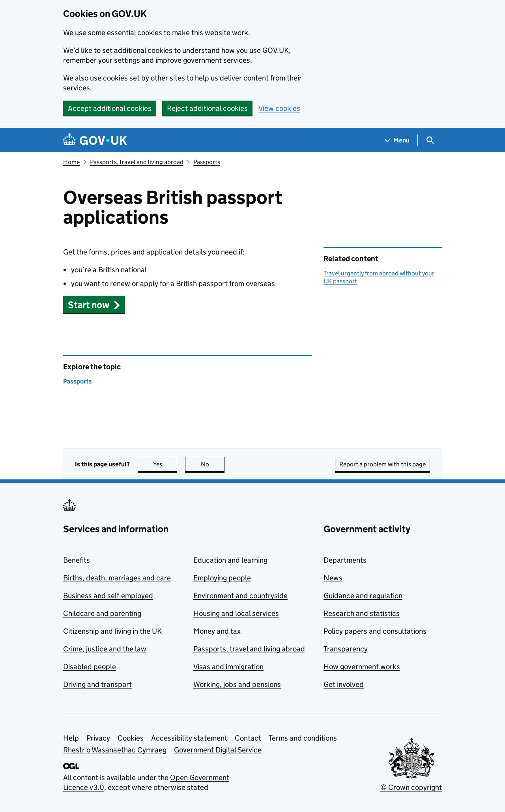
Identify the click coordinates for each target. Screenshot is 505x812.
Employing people (222, 578)
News (333, 578)
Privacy (98, 738)
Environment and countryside (240, 596)
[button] (94, 305)
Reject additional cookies (207, 108)
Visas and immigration (228, 667)
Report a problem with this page (382, 464)
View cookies (279, 108)
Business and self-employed (108, 596)
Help (71, 738)
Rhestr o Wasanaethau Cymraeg (115, 750)
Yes (165, 464)
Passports (207, 162)
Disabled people (90, 667)
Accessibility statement (189, 738)
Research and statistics (362, 613)
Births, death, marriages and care (117, 578)
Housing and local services (236, 613)
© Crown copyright (411, 787)
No (213, 464)
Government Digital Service (218, 750)
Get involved (344, 684)
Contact (248, 738)
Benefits (77, 560)
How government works (362, 667)
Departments (345, 560)
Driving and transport (97, 684)
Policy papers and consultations (375, 631)
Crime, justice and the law (105, 649)
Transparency (346, 649)
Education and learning (230, 560)
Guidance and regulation (363, 596)
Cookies (131, 738)
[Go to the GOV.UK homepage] (95, 140)
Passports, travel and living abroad (137, 162)
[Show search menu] (430, 140)
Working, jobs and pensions (237, 684)
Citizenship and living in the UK (112, 631)
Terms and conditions (303, 738)
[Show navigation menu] (397, 140)
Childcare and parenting (102, 613)
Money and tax (217, 631)
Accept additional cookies (110, 108)
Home (71, 162)
